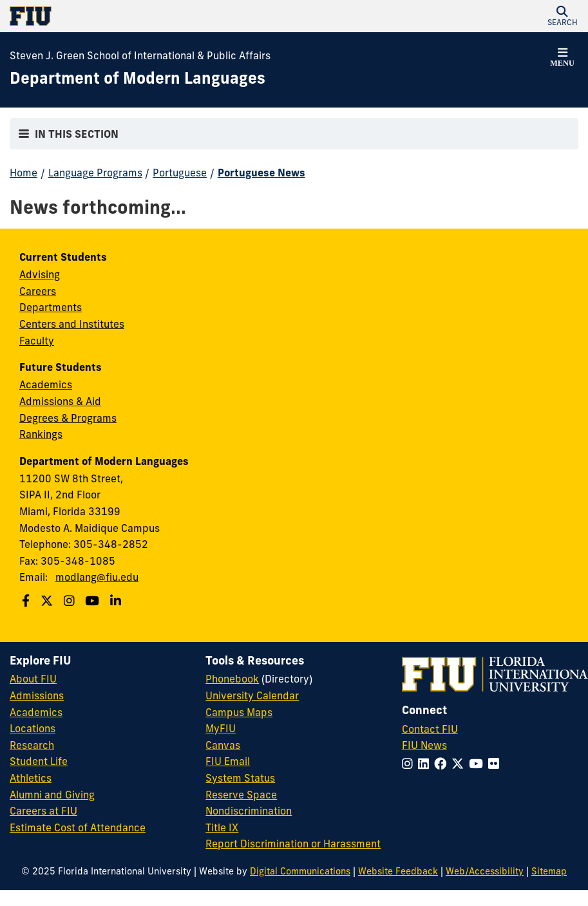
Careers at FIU (43, 811)
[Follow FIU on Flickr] (496, 764)
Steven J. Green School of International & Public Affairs (140, 55)
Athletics (31, 778)
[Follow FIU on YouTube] (479, 764)
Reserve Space (241, 795)
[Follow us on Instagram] (71, 601)
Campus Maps (239, 712)
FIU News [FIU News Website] (424, 745)
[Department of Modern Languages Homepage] (138, 79)
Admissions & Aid (60, 401)
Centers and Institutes (72, 324)
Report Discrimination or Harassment (293, 844)
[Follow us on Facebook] (27, 601)
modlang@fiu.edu (97, 577)
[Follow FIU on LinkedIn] (426, 764)
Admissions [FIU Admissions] (37, 695)
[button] (562, 16)
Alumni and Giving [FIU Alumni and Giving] (52, 795)
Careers (38, 291)
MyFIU (221, 728)
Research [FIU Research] (32, 745)
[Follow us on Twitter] (48, 601)
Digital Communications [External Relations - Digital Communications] (300, 871)
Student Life (39, 761)
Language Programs (95, 173)
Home (24, 173)
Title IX (222, 827)
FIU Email (228, 761)
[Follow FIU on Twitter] (460, 764)
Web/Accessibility (485, 871)
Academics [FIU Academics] (36, 712)
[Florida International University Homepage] (152, 16)
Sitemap (549, 871)
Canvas (223, 745)
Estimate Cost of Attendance (78, 827)
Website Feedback (398, 871)
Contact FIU (430, 729)
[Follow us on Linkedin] (117, 601)
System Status (240, 778)
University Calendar (252, 695)
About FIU (33, 679)
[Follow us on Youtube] (94, 601)
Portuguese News (261, 173)
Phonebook (232, 679)
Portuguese (180, 173)
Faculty (37, 341)
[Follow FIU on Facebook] (443, 764)
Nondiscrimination (249, 811)
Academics (46, 384)
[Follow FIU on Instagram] (410, 764)
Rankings (41, 434)
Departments (51, 307)
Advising (40, 274)
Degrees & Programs (68, 418)
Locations (33, 728)
